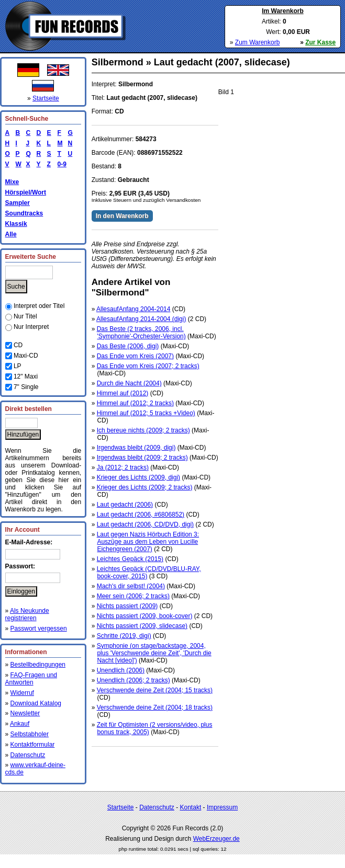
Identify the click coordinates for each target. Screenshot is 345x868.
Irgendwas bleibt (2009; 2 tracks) (142, 458)
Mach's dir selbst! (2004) (131, 586)
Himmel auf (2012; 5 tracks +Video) (146, 413)
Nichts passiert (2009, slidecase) (142, 626)
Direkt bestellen (29, 409)
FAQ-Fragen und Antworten (31, 679)
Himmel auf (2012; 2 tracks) (135, 403)
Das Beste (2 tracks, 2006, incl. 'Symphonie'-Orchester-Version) (141, 333)
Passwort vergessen (39, 629)
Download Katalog (36, 703)
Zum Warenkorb (258, 42)
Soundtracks (24, 213)
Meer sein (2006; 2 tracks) (133, 596)
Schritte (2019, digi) (124, 636)
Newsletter (25, 713)
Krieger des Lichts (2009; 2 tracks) (145, 487)
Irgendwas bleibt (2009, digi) (136, 448)
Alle (11, 234)
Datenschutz (28, 755)
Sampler (18, 203)
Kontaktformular (33, 745)
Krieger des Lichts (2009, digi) (138, 477)
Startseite (46, 98)
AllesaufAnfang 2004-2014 (133, 309)
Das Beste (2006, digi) (128, 346)
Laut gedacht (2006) (125, 505)
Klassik (16, 224)
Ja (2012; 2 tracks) (123, 467)
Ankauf (20, 724)
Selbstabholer (30, 734)
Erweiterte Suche (31, 257)
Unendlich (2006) (121, 670)
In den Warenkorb (122, 216)
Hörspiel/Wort (26, 192)
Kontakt (191, 807)
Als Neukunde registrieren (27, 614)
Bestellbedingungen (38, 665)
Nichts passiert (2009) (127, 606)
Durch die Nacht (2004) (129, 383)
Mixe (12, 182)
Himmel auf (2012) (123, 393)
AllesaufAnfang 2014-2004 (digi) (141, 319)
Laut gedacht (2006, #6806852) (141, 515)
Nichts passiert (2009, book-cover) (145, 616)
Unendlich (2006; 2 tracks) (133, 680)
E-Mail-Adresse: (29, 542)
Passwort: (20, 566)
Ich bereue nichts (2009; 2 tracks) (143, 430)
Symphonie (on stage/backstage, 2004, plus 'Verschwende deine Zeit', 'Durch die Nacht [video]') (154, 653)
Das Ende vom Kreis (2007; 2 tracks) (148, 366)
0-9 (60, 164)
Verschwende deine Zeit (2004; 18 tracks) (155, 707)
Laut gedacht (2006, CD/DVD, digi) (145, 524)
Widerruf (22, 693)
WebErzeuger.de (216, 839)
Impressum (222, 807)
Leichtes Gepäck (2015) (130, 559)
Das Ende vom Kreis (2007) (135, 356)
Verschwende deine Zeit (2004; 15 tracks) (155, 690)
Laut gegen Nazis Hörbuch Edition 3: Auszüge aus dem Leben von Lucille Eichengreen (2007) (148, 542)
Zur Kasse (320, 42)
